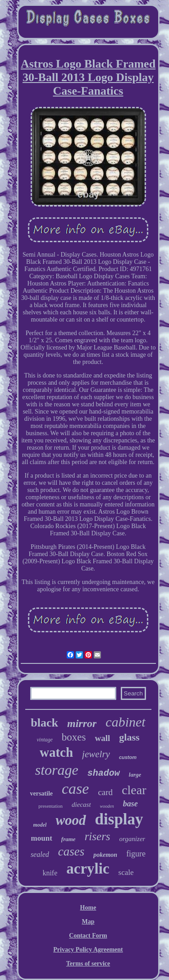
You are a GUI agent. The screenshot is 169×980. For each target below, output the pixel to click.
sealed (40, 854)
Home (88, 908)
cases (71, 851)
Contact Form (88, 936)
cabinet (125, 722)
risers (98, 836)
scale (126, 872)
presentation (50, 806)
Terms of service (88, 964)
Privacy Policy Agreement (88, 950)
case (75, 789)
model (40, 825)
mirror (82, 723)
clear (134, 790)
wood (71, 820)
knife (50, 873)
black (44, 723)
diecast (81, 805)
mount (42, 838)
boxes (74, 737)
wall (102, 738)
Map (88, 922)
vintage (44, 740)
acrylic (88, 869)
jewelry (96, 754)
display (119, 819)
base (130, 804)
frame (69, 839)
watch (56, 752)
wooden (107, 806)
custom (128, 757)
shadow (104, 773)
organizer (132, 839)
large (135, 775)
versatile (41, 794)
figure (136, 854)
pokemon (105, 855)
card (105, 792)
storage (57, 770)
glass (129, 737)
